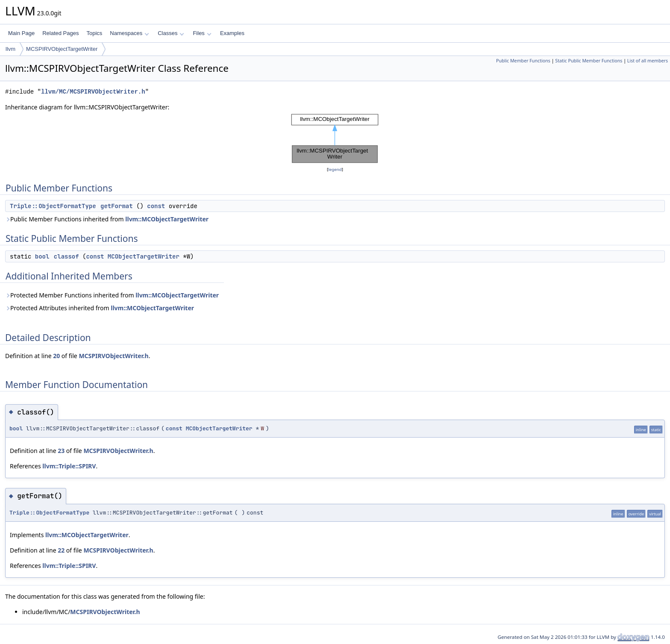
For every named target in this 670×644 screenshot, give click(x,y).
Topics (94, 33)
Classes (171, 33)
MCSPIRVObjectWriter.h (113, 356)
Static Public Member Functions (589, 61)
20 (56, 356)
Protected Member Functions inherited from (112, 295)
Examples (232, 33)
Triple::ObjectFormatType (53, 206)
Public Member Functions (523, 61)
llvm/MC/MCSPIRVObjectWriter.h (93, 92)
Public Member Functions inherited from (107, 219)
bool (42, 256)
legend (335, 169)
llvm (10, 49)
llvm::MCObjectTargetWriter (167, 219)
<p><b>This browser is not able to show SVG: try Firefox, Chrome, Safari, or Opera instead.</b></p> (335, 138)
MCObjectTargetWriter (144, 256)
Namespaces (129, 33)
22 (61, 550)
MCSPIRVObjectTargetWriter (62, 49)
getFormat (117, 206)
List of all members (648, 61)
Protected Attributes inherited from (100, 308)
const (156, 206)
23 (61, 451)
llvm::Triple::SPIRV (69, 466)
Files (202, 33)
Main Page (21, 33)
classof (66, 256)
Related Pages (60, 33)
